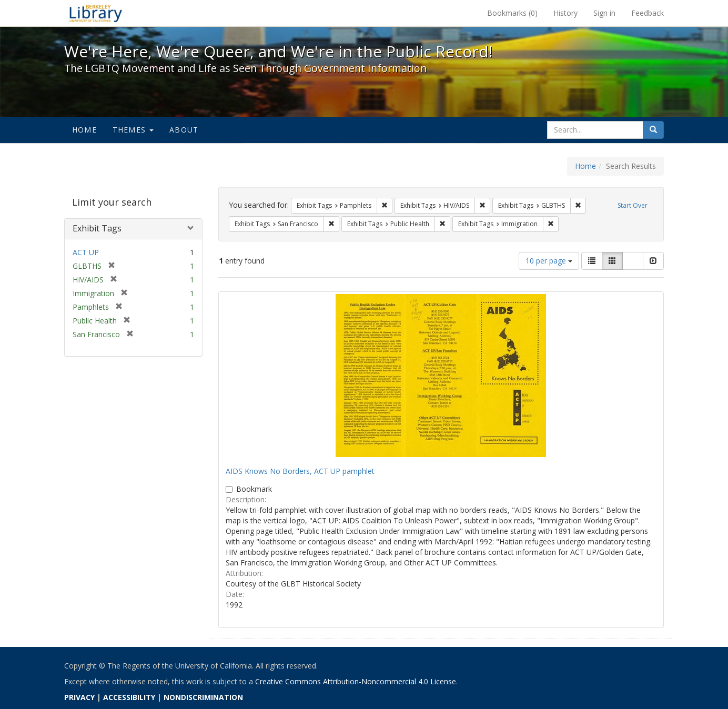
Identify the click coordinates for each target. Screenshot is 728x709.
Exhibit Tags (97, 228)
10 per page (549, 261)
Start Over (633, 205)
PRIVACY (79, 697)
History (565, 13)
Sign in (604, 13)
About (184, 130)
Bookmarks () (512, 13)
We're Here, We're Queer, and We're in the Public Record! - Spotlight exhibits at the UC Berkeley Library (96, 13)
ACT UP (86, 252)
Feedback (648, 13)
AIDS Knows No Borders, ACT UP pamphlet (300, 471)
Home (84, 130)
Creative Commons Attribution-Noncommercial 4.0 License (356, 681)
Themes (133, 130)
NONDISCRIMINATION (203, 697)
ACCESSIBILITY (129, 697)
